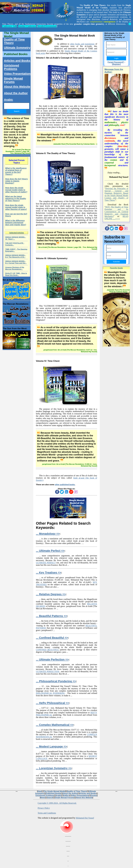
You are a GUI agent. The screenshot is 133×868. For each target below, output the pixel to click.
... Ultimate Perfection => (52, 660)
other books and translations (82, 44)
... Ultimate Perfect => (50, 551)
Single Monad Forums (13, 80)
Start (40, 791)
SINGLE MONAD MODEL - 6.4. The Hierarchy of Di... (16, 256)
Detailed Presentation (47, 26)
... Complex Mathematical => (55, 725)
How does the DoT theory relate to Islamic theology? (16, 181)
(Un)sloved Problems (11, 67)
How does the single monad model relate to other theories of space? (16, 207)
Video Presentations (18, 74)
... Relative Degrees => (51, 594)
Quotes (94, 795)
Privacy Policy (44, 808)
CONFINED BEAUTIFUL (47, 650)
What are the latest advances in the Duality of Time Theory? (16, 199)
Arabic (8, 100)
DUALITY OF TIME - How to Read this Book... (16, 274)
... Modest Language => (51, 746)
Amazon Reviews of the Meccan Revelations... (15, 268)
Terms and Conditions (47, 813)
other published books (65, 485)
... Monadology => (48, 534)
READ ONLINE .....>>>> (116, 217)
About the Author (16, 93)
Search (50, 798)
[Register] (116, 64)
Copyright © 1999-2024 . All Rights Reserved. (57, 803)
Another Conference (27, 26)
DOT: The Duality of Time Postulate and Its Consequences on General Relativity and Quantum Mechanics (116, 212)
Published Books (16, 54)
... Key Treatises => (48, 573)
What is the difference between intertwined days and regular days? (16, 223)
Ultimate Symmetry (17, 48)
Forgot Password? (116, 62)
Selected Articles (17, 233)
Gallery (66, 795)
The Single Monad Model (16, 35)
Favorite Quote (116, 268)
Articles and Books (17, 61)
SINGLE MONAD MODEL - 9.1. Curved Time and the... (16, 262)
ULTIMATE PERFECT (46, 563)
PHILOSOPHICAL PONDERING (50, 693)
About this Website (17, 87)
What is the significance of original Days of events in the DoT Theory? (16, 171)
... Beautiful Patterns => (51, 616)
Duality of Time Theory (14, 41)
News (43, 798)
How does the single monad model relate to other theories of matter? (16, 190)
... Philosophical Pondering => (56, 681)
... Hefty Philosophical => (52, 703)
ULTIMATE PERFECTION (48, 671)
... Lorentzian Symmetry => (54, 768)
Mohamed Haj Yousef (85, 818)
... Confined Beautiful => (52, 638)
